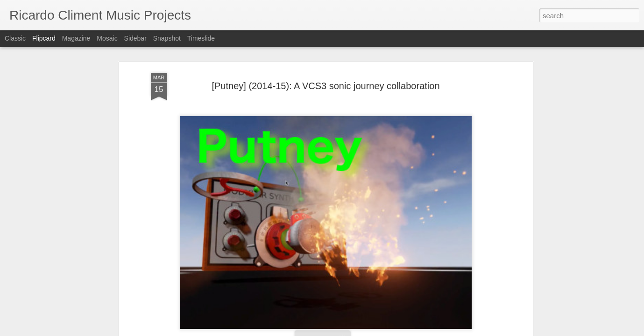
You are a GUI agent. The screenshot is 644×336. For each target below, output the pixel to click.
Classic (15, 38)
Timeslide (201, 38)
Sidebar (135, 38)
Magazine (76, 38)
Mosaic (107, 38)
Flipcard (44, 38)
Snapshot (167, 38)
